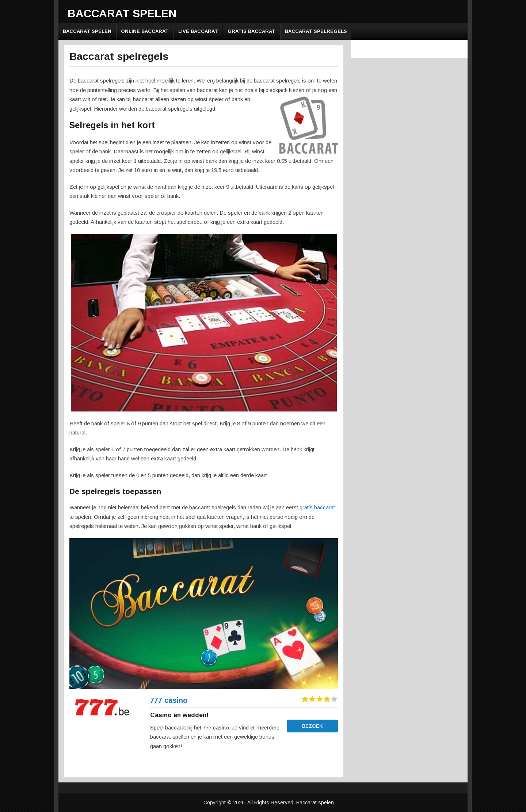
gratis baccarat (317, 507)
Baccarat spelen (122, 13)
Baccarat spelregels (316, 31)
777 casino (169, 700)
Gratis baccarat (251, 31)
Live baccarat (198, 31)
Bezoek (312, 726)
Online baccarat (145, 31)
